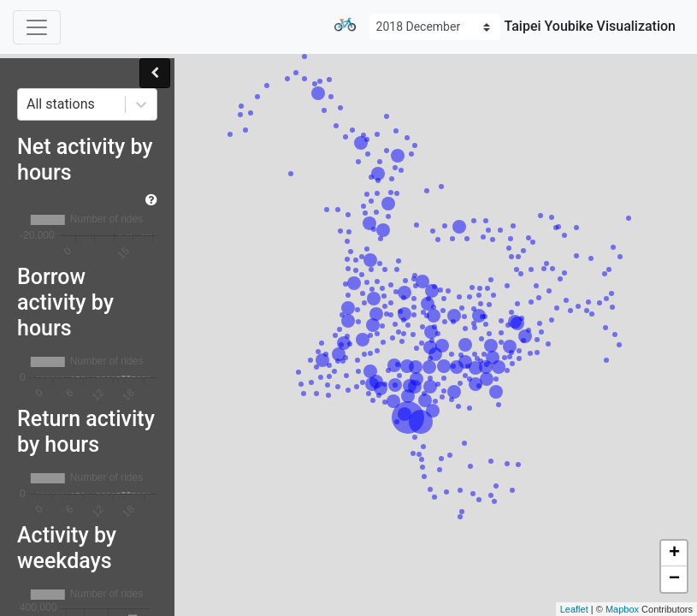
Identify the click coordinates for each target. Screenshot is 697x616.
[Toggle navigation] (37, 27)
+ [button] (674, 554)
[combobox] (28, 104)
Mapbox (622, 609)
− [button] (674, 579)
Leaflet (574, 609)
